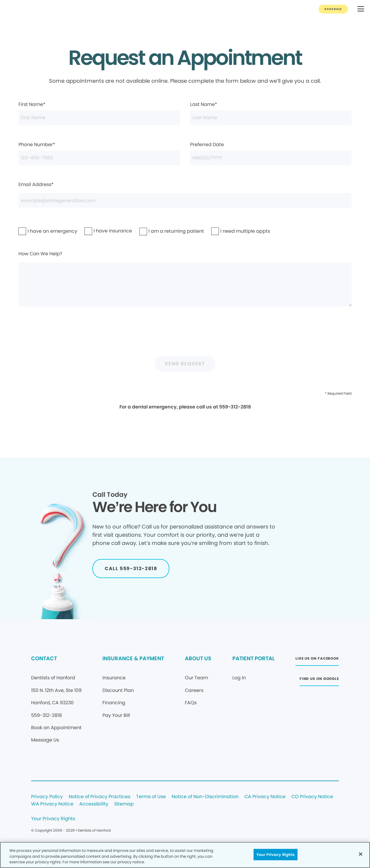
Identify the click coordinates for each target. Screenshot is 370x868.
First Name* (99, 113)
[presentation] (185, 334)
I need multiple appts (230, 231)
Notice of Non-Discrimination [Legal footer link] (205, 797)
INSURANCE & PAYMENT (133, 658)
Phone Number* (99, 153)
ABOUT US (198, 658)
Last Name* (271, 113)
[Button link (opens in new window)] (317, 660)
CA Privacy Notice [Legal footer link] (265, 797)
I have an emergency (37, 231)
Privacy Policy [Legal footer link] (47, 797)
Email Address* (185, 194)
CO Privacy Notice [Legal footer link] (312, 797)
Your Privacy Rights (53, 819)
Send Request (185, 364)
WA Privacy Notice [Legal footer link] (52, 804)
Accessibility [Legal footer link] (94, 804)
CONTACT (44, 658)
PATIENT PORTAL (254, 658)
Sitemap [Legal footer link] (124, 804)
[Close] (361, 854)
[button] (361, 9)
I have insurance (101, 231)
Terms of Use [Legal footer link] (151, 797)
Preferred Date (271, 153)
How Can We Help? (185, 278)
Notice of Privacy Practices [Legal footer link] (99, 797)
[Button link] (333, 9)
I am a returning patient (160, 231)
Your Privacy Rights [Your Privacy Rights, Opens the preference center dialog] (276, 854)
